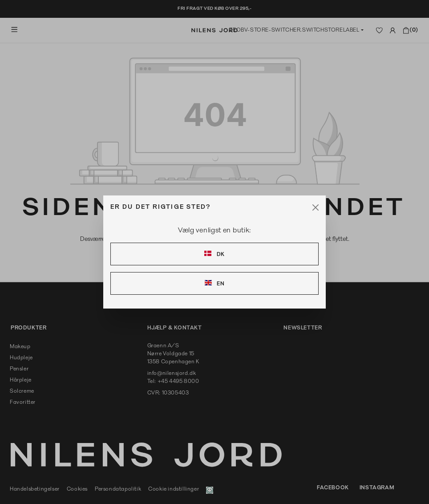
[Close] (316, 207)
